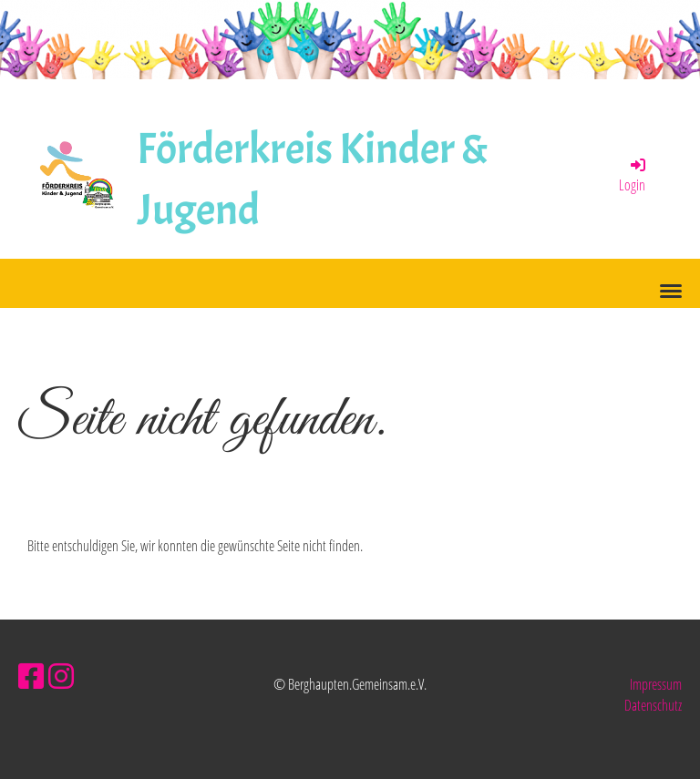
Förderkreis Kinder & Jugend (313, 179)
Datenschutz (653, 705)
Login (633, 175)
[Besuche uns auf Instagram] (61, 676)
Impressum (656, 684)
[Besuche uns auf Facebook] (31, 676)
